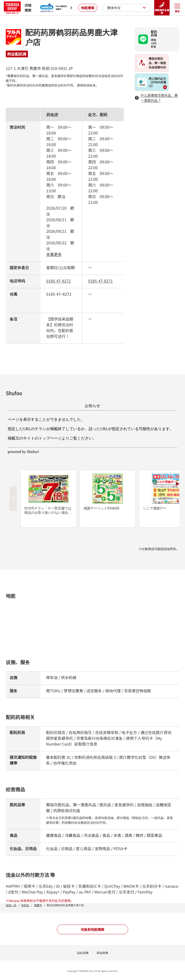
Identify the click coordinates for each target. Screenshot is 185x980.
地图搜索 (88, 8)
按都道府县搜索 (162, 8)
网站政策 (102, 953)
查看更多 (54, 254)
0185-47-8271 (100, 281)
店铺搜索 (18, 8)
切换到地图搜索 (92, 929)
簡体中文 (127, 8)
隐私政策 (83, 953)
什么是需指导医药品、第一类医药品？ (156, 98)
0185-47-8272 (59, 281)
